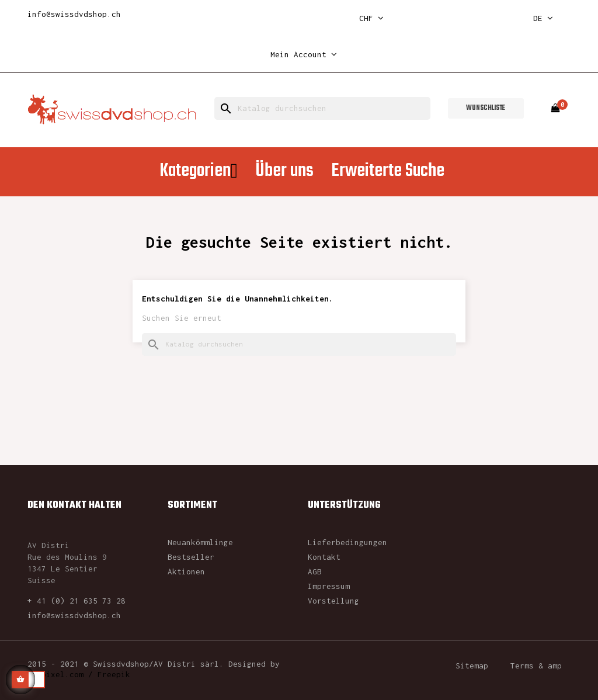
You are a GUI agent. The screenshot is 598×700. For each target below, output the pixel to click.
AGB (315, 571)
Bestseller (191, 557)
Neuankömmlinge (200, 542)
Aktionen (186, 571)
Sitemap (472, 666)
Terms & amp (536, 666)
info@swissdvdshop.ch (74, 14)
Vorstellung (333, 601)
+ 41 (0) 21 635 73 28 (77, 601)
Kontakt (324, 557)
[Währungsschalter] (371, 18)
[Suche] (322, 108)
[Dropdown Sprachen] (543, 18)
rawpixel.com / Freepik (79, 674)
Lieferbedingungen (347, 542)
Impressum (329, 586)
